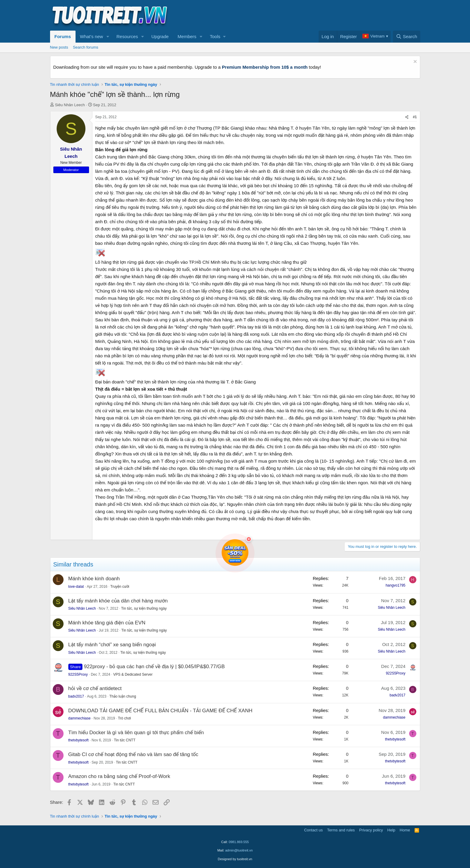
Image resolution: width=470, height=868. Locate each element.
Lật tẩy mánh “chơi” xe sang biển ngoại (112, 645)
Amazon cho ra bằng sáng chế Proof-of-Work (119, 776)
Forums (63, 36)
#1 (415, 117)
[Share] (407, 117)
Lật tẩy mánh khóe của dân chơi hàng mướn (118, 601)
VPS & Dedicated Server (133, 674)
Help (391, 830)
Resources (127, 36)
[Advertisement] (311, 15)
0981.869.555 (239, 842)
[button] (108, 37)
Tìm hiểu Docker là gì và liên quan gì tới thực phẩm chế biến (136, 733)
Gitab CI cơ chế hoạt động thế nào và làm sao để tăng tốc (133, 754)
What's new (92, 36)
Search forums (86, 47)
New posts (59, 47)
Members (187, 36)
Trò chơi (124, 718)
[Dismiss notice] (414, 62)
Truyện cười (120, 587)
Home (405, 830)
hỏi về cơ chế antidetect (95, 688)
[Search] (407, 37)
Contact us (313, 830)
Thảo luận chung (123, 696)
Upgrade (160, 36)
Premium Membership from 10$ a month (265, 67)
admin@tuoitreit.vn (239, 850)
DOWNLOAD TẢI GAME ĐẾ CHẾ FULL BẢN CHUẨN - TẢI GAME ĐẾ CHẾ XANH (160, 711)
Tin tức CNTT (125, 740)
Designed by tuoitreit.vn (235, 859)
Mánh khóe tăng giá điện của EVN (107, 623)
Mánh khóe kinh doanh (94, 579)
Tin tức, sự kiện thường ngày (144, 608)
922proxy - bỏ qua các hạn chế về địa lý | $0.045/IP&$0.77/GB (154, 667)
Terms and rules (341, 830)
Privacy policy (371, 830)
